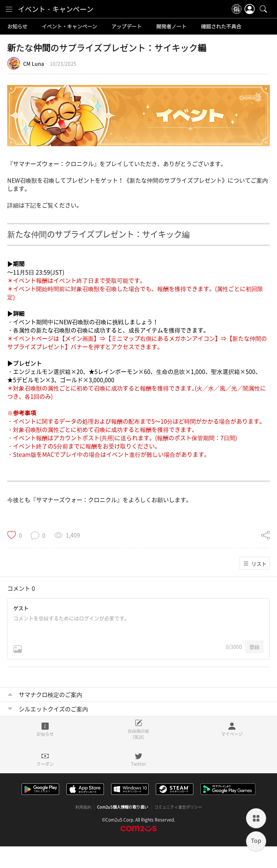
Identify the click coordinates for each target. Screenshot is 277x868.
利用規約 (83, 807)
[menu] (9, 9)
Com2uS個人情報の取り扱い (123, 807)
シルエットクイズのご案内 (53, 709)
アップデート (127, 27)
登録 (254, 647)
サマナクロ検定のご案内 (50, 694)
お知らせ (17, 27)
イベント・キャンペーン (56, 9)
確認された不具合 (221, 27)
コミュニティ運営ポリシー (178, 807)
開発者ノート (171, 27)
